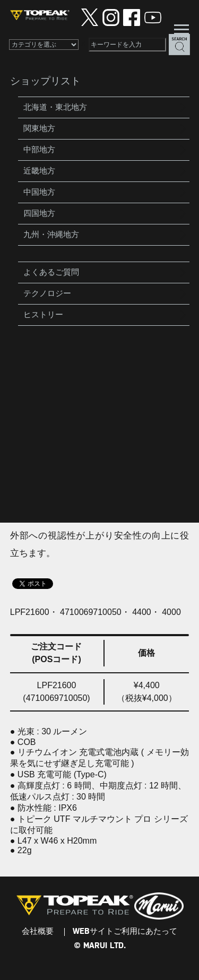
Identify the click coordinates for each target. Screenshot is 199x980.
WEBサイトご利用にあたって (125, 932)
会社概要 (38, 932)
